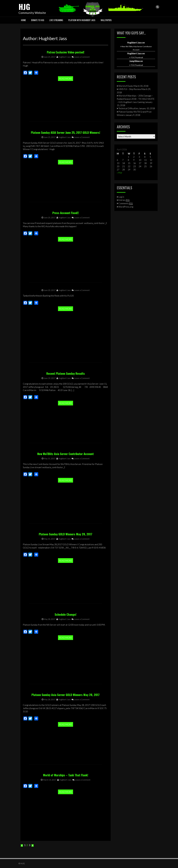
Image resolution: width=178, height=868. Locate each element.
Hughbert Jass (64, 74)
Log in (121, 197)
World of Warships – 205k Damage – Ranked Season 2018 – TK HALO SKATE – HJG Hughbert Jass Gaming (136, 99)
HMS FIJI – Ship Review (130, 89)
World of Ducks (126, 86)
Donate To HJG (38, 20)
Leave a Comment (81, 74)
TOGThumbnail (137, 57)
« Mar (120, 173)
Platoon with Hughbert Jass (82, 20)
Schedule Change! (66, 632)
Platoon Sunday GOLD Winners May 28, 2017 (66, 550)
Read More (66, 96)
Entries (124, 200)
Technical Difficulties (128, 108)
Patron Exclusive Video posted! (66, 70)
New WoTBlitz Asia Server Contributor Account (66, 471)
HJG (24, 6)
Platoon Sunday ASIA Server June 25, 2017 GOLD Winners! (66, 148)
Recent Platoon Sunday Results (66, 389)
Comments (126, 203)
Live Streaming (56, 20)
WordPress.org (126, 207)
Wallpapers (106, 20)
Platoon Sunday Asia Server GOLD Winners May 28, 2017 (66, 711)
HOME (23, 20)
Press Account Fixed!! (66, 229)
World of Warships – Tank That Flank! (66, 775)
